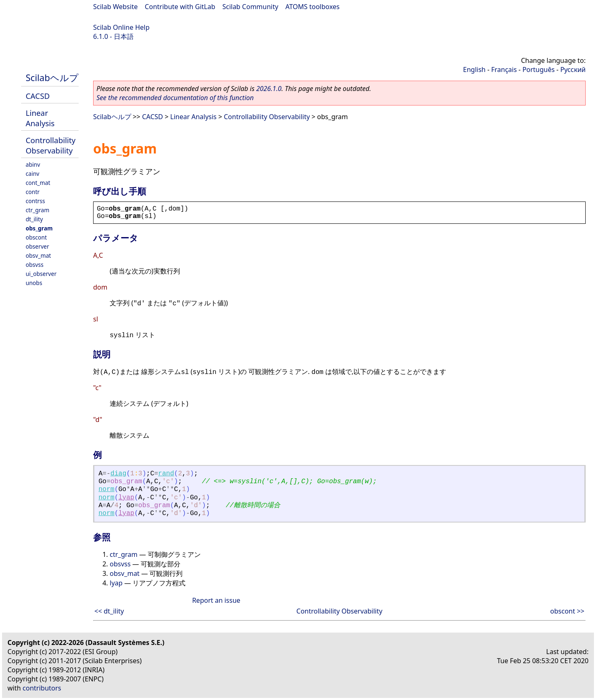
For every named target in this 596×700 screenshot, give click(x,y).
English (474, 70)
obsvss (35, 265)
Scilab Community (250, 7)
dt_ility (34, 219)
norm (106, 489)
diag (118, 474)
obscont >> (567, 611)
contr (33, 192)
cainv (32, 174)
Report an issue (216, 600)
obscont (36, 237)
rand (166, 474)
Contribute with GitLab (180, 7)
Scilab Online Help (121, 27)
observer (37, 246)
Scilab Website (115, 7)
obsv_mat (38, 255)
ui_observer (41, 274)
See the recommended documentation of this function (175, 98)
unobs (34, 283)
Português (538, 70)
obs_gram (39, 228)
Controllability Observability (50, 145)
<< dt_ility (109, 611)
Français (504, 70)
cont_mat (38, 183)
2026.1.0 (269, 89)
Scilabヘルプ (52, 78)
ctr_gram (37, 210)
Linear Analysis (40, 118)
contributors (42, 688)
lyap (126, 498)
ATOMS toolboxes (313, 7)
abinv (33, 164)
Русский (573, 70)
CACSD (38, 96)
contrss (35, 201)
